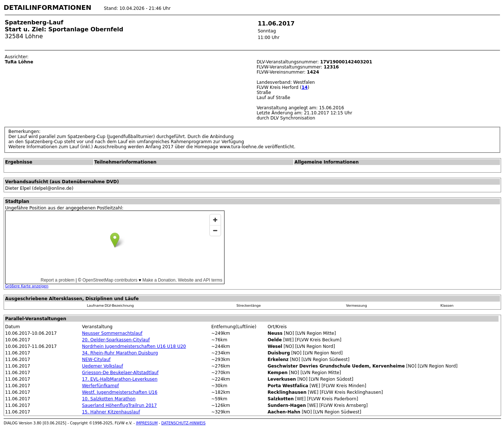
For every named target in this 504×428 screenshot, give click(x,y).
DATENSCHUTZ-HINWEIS (184, 423)
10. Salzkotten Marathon (109, 399)
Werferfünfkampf (100, 386)
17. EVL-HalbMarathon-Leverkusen (120, 379)
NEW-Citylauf (96, 360)
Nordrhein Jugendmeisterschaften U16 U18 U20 (134, 346)
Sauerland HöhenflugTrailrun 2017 (119, 405)
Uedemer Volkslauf (103, 366)
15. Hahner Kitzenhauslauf (111, 412)
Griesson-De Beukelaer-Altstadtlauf (120, 373)
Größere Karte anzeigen (27, 286)
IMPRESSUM (147, 423)
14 (304, 87)
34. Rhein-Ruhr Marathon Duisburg (120, 353)
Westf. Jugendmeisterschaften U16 (120, 392)
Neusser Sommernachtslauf (112, 333)
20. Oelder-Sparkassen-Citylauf (116, 340)
